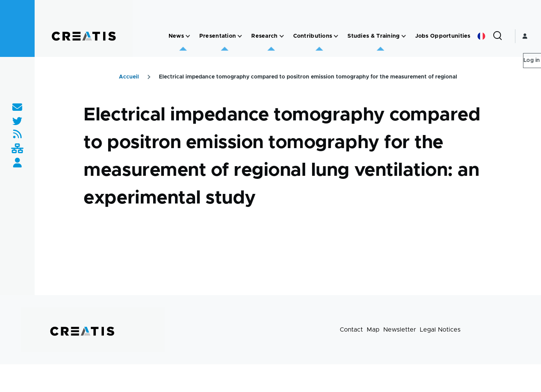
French (481, 36)
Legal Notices (440, 330)
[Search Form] (498, 36)
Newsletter (400, 330)
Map (373, 330)
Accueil (129, 77)
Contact (351, 330)
